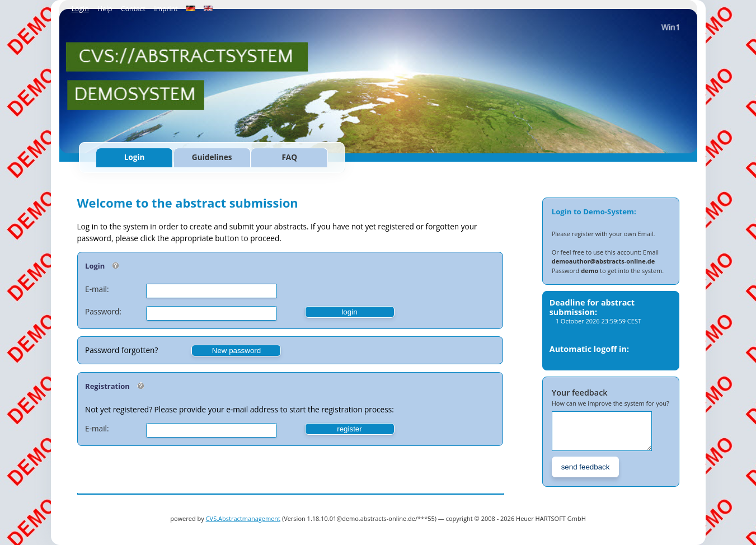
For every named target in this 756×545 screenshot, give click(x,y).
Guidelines (212, 157)
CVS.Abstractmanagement (243, 518)
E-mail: (97, 289)
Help (105, 9)
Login (80, 9)
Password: (103, 311)
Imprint (166, 9)
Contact (133, 9)
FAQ (289, 157)
